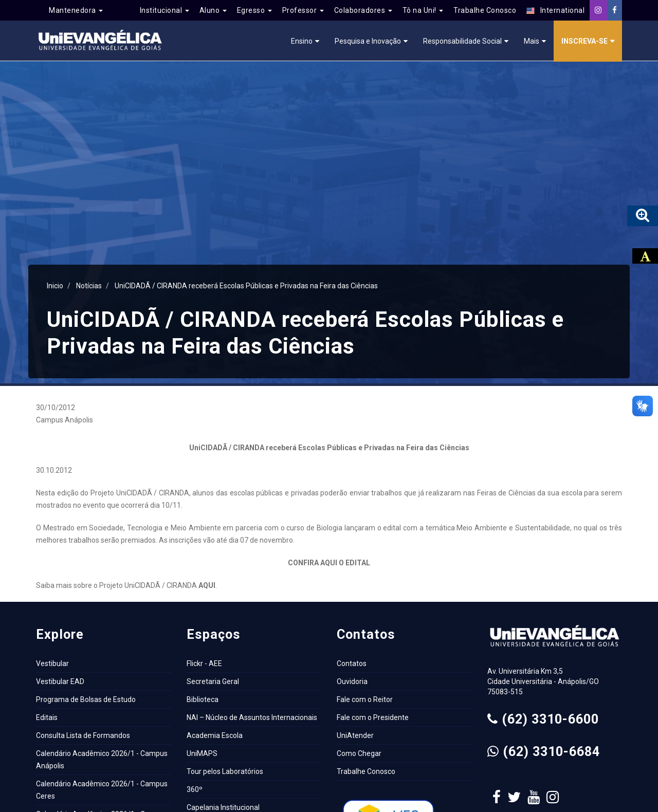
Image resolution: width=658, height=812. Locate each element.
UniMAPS (202, 753)
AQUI (207, 585)
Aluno (213, 10)
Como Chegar (359, 753)
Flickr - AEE (204, 663)
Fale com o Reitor (365, 699)
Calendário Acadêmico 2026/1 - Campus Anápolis (102, 760)
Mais (532, 41)
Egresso (254, 10)
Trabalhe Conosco (485, 10)
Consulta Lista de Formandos (83, 735)
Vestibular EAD (60, 681)
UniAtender (355, 735)
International (555, 11)
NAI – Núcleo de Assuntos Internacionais (252, 717)
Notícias (89, 286)
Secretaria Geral (213, 681)
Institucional (164, 10)
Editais (47, 717)
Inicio (55, 286)
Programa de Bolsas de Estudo (86, 699)
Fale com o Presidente (373, 717)
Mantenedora (76, 10)
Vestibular (52, 663)
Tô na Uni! (423, 10)
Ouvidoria (352, 681)
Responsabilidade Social (462, 41)
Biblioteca (203, 699)
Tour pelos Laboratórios (225, 771)
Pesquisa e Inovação (368, 41)
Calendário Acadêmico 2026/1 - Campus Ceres (102, 790)
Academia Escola (215, 735)
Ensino (302, 41)
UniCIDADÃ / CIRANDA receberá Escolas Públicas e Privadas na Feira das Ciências (246, 286)
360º (195, 789)
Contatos (352, 663)
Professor (303, 10)
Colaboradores (363, 10)
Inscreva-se (584, 41)
